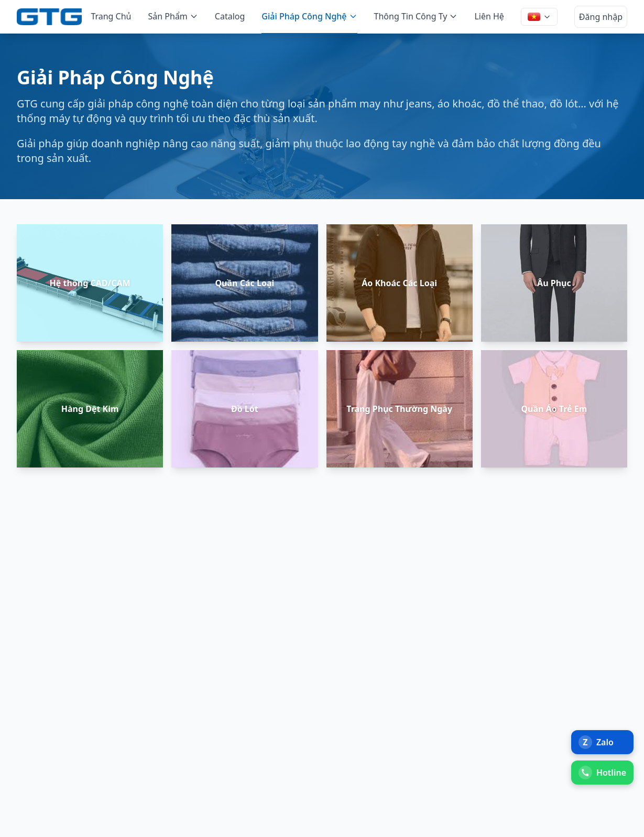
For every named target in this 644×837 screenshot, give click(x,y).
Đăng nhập (601, 17)
